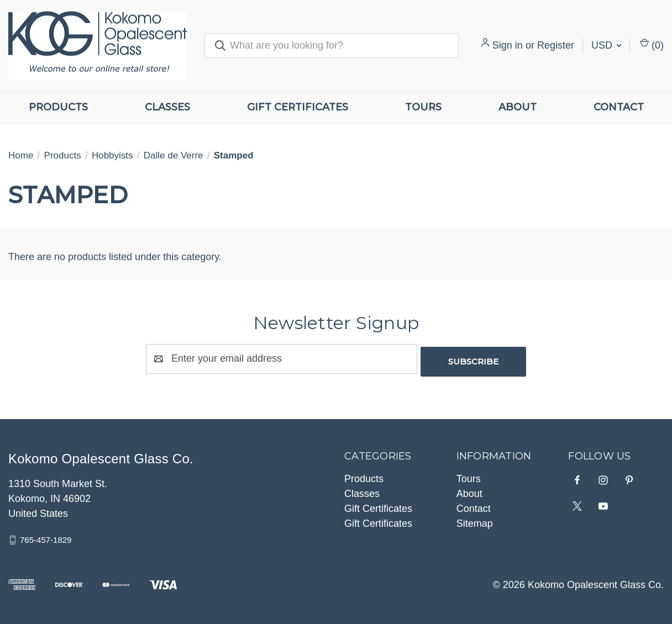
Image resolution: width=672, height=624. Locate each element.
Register (556, 45)
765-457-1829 (46, 537)
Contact (619, 107)
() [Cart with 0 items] (652, 44)
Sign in (508, 45)
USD (606, 45)
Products (58, 107)
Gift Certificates (298, 107)
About (518, 107)
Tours (423, 107)
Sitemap (475, 521)
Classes (167, 107)
